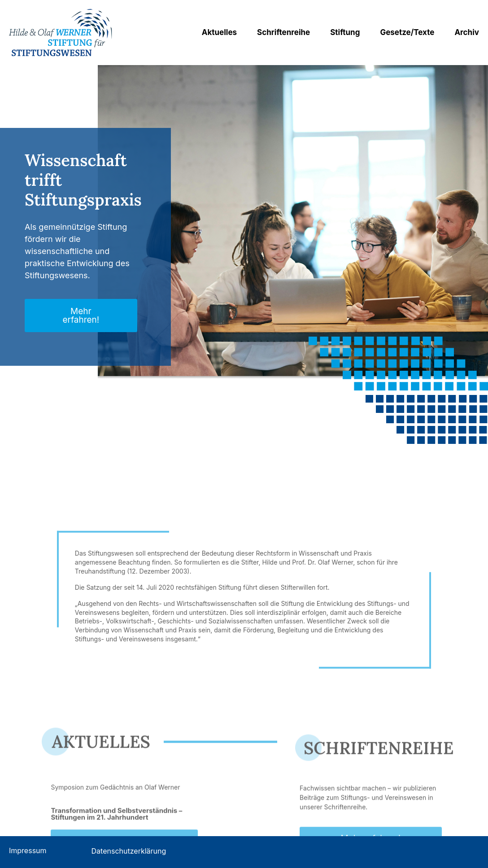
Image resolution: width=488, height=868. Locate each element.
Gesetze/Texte (407, 32)
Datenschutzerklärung (129, 851)
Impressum (28, 850)
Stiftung (345, 32)
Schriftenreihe (283, 32)
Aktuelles (219, 32)
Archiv (467, 32)
